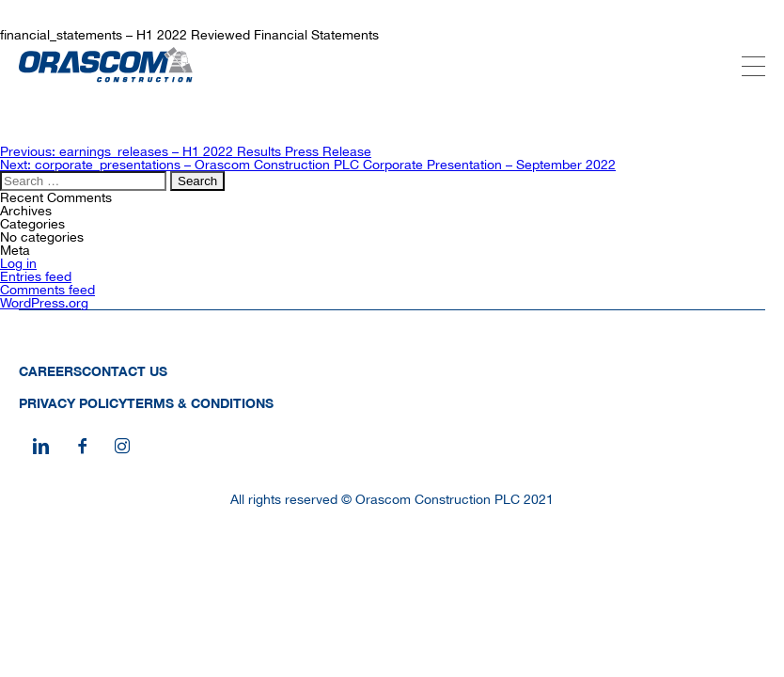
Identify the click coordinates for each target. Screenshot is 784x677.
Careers (50, 371)
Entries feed (36, 276)
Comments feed (47, 290)
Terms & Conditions (200, 403)
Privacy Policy (73, 403)
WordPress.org (44, 303)
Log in (18, 263)
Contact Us (125, 371)
